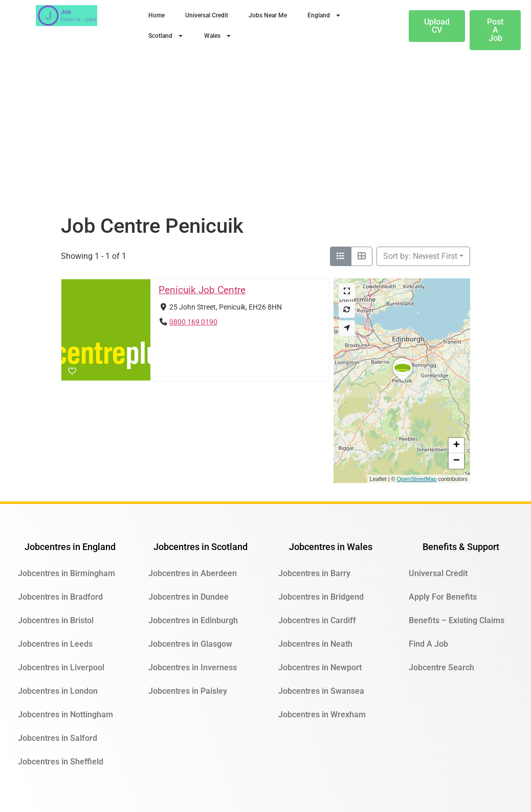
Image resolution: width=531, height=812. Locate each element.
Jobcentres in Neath (315, 644)
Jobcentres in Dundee (189, 597)
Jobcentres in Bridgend (321, 597)
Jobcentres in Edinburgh (193, 620)
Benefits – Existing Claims (457, 620)
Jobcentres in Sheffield (61, 762)
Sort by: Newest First (420, 256)
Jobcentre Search (441, 667)
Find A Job (428, 644)
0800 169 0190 (193, 322)
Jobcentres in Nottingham (65, 715)
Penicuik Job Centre (202, 290)
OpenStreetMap (417, 479)
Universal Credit (207, 15)
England (324, 15)
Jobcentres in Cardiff (317, 620)
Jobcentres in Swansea (321, 691)
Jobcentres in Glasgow (190, 644)
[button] (403, 381)
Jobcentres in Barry (314, 573)
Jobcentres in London (58, 691)
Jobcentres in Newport (320, 667)
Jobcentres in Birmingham (67, 573)
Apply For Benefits (443, 597)
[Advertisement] (265, 137)
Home (157, 15)
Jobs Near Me (268, 15)
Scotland (166, 36)
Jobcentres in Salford (58, 738)
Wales (218, 36)
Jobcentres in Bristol (56, 620)
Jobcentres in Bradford (60, 597)
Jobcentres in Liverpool (61, 667)
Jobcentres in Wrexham (322, 715)
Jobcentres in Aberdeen (193, 573)
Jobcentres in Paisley (188, 691)
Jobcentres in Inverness (193, 667)
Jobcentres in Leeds (55, 644)
